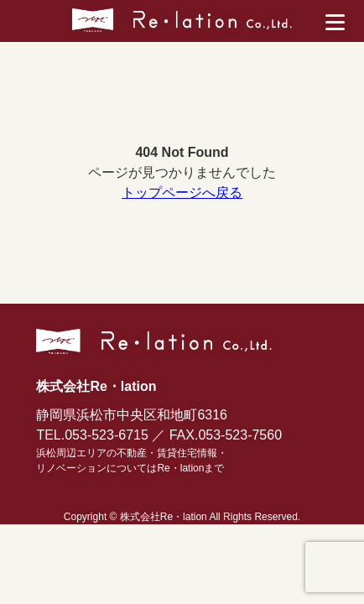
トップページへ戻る (182, 193)
